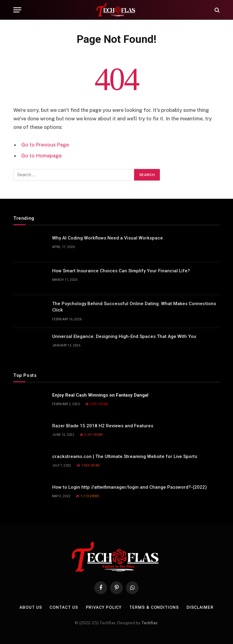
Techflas (149, 623)
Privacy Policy (104, 607)
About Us (31, 607)
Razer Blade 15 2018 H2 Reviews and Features (103, 426)
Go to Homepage (41, 156)
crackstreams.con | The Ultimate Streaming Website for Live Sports (125, 456)
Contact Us (64, 607)
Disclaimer (200, 607)
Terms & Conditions (154, 607)
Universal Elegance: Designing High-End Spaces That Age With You (124, 336)
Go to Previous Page (45, 145)
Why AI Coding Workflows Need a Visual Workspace (108, 238)
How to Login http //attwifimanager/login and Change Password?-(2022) (130, 487)
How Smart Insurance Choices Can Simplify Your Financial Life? (121, 271)
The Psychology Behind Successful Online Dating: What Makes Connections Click (134, 307)
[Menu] (17, 10)
